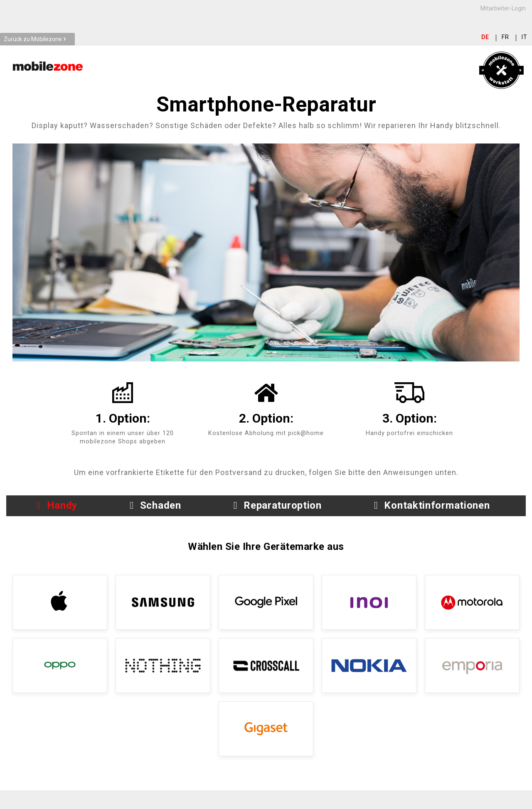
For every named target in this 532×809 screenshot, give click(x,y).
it (525, 37)
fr (505, 37)
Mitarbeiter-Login (503, 8)
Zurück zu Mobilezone (33, 39)
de (485, 37)
